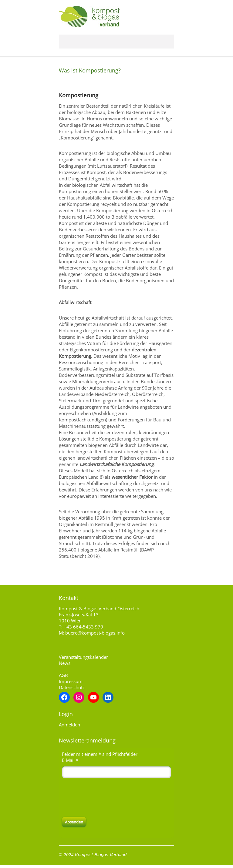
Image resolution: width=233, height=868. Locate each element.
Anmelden (69, 725)
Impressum (71, 681)
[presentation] (108, 798)
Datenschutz (72, 687)
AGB (63, 675)
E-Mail (70, 760)
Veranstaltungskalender (83, 657)
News (65, 663)
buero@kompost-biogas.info (95, 633)
